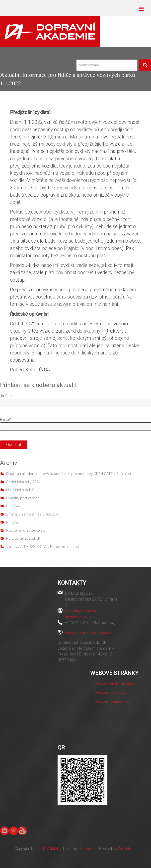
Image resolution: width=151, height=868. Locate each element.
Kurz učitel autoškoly (23, 538)
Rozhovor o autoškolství (26, 530)
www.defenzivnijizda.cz (115, 683)
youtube (22, 830)
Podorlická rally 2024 (23, 482)
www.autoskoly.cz (110, 693)
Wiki (13, 831)
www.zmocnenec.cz (113, 702)
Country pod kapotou (24, 498)
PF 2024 (13, 506)
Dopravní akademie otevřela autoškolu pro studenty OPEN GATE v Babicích (69, 474)
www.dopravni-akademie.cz (88, 633)
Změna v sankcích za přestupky (33, 514)
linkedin (4, 831)
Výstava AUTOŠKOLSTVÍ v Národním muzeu (42, 547)
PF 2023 (13, 522)
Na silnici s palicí (20, 490)
